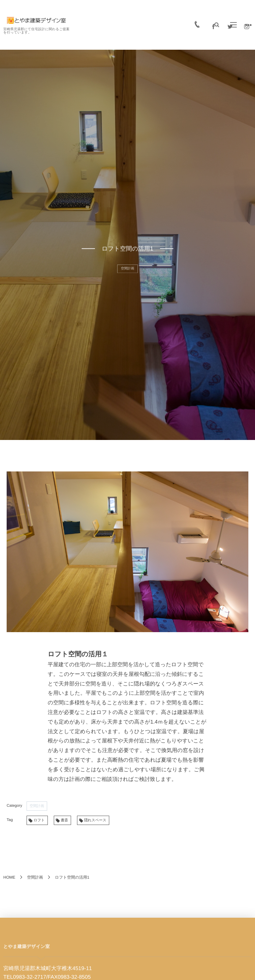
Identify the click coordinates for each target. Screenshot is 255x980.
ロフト (39, 820)
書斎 (64, 820)
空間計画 (37, 806)
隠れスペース (95, 820)
